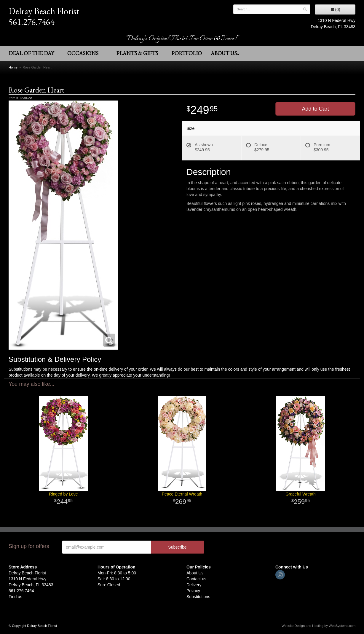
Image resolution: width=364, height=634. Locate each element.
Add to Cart (315, 109)
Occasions (83, 53)
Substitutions (198, 597)
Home (13, 67)
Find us (15, 597)
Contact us (196, 579)
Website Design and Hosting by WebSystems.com (318, 626)
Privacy (193, 591)
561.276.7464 (31, 22)
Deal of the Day (31, 53)
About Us (225, 53)
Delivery (194, 585)
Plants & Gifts (137, 53)
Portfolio (187, 53)
